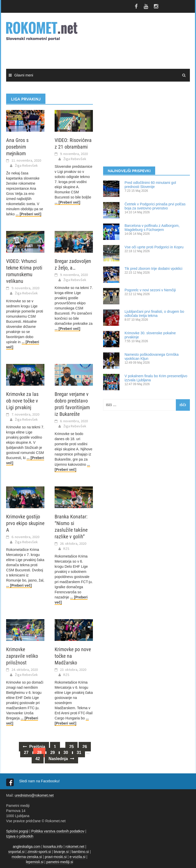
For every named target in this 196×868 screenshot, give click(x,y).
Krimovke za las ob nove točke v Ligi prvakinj (22, 401)
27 (26, 753)
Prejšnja (34, 747)
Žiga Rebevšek (26, 165)
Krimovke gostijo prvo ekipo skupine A (25, 523)
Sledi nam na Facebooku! (40, 781)
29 (53, 753)
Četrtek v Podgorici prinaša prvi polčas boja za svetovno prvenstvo (155, 206)
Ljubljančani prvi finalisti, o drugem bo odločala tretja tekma (154, 314)
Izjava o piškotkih (20, 836)
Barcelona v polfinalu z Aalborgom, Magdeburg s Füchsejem (152, 228)
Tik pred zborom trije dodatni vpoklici (154, 269)
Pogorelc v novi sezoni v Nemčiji (150, 290)
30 (66, 753)
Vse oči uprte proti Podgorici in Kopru (154, 247)
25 (71, 747)
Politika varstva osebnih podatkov (58, 831)
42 (38, 759)
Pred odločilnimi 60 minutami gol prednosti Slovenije (150, 185)
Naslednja (61, 759)
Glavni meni (24, 75)
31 (79, 753)
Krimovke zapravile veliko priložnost (22, 656)
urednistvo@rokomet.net (34, 795)
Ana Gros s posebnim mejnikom (17, 147)
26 (85, 747)
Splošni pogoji (17, 831)
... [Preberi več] (28, 214)
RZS (66, 549)
